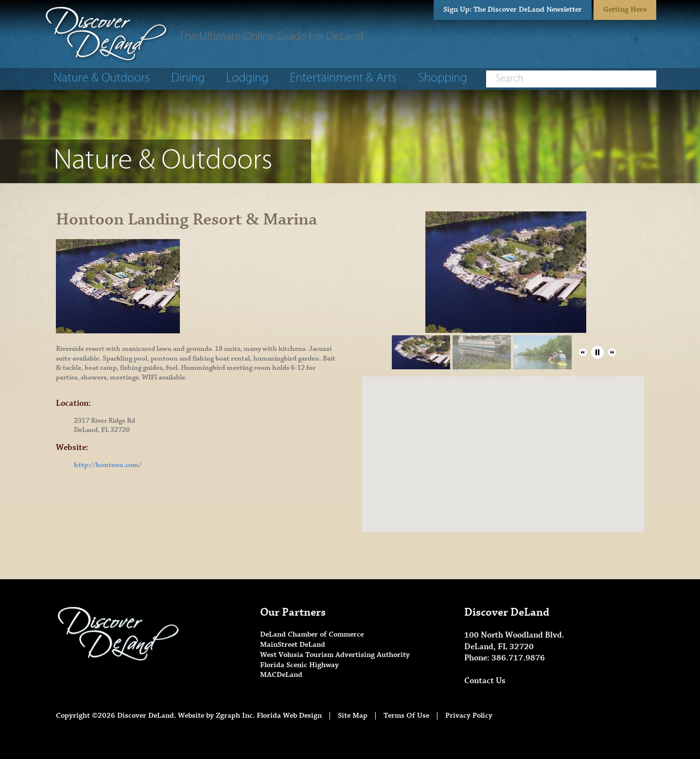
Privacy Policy (469, 716)
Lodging (247, 78)
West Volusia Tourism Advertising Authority (335, 655)
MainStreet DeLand (293, 645)
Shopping (443, 78)
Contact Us (485, 681)
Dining (188, 78)
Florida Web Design (289, 716)
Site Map (353, 716)
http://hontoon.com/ (108, 465)
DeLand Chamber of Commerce (312, 634)
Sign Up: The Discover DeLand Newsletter (513, 9)
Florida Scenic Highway (299, 665)
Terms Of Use (406, 716)
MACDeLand (281, 675)
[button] (583, 352)
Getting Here (625, 9)
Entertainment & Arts (343, 78)
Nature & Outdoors (102, 78)
